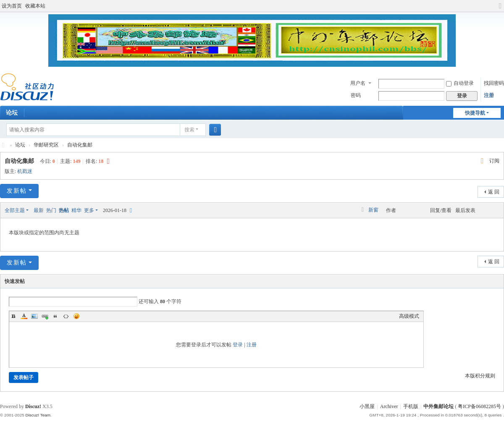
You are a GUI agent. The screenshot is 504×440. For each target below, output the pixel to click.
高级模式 (409, 316)
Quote (55, 316)
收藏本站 (35, 6)
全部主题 (15, 210)
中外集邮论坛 (3, 145)
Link (45, 316)
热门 (51, 210)
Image (34, 316)
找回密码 (494, 83)
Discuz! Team (38, 415)
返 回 (494, 192)
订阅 (494, 161)
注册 (489, 95)
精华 (76, 210)
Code (66, 316)
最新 (39, 210)
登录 (238, 345)
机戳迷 (25, 171)
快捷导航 (475, 113)
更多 (89, 210)
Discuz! (33, 406)
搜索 (189, 130)
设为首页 (12, 6)
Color (24, 316)
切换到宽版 (500, 9)
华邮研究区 (46, 145)
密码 (356, 95)
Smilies (76, 316)
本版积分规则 (480, 376)
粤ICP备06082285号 (479, 406)
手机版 (411, 406)
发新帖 (17, 191)
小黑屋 (367, 406)
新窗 (373, 210)
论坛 (20, 145)
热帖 (64, 210)
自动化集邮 (80, 145)
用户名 (358, 83)
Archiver (389, 406)
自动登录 (460, 83)
